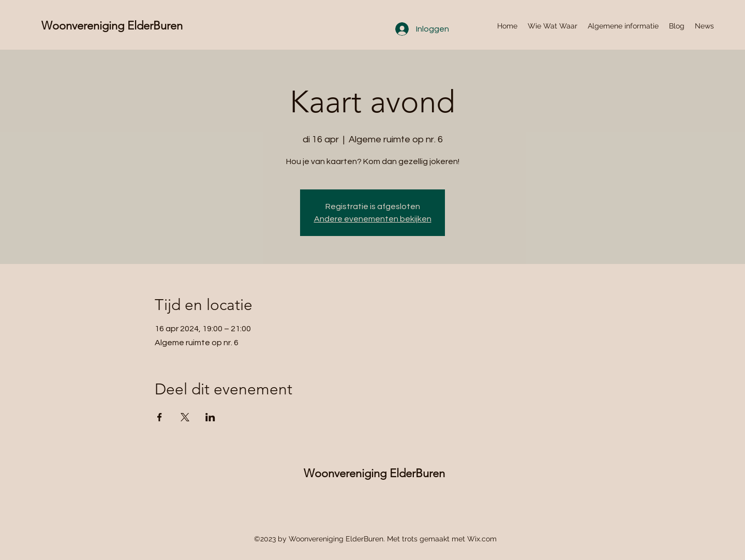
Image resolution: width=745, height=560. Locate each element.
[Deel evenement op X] (185, 417)
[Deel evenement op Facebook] (160, 417)
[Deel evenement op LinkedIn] (210, 417)
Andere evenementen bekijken (373, 219)
